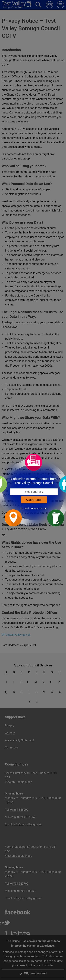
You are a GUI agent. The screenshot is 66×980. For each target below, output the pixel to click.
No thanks (25, 509)
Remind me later (39, 509)
